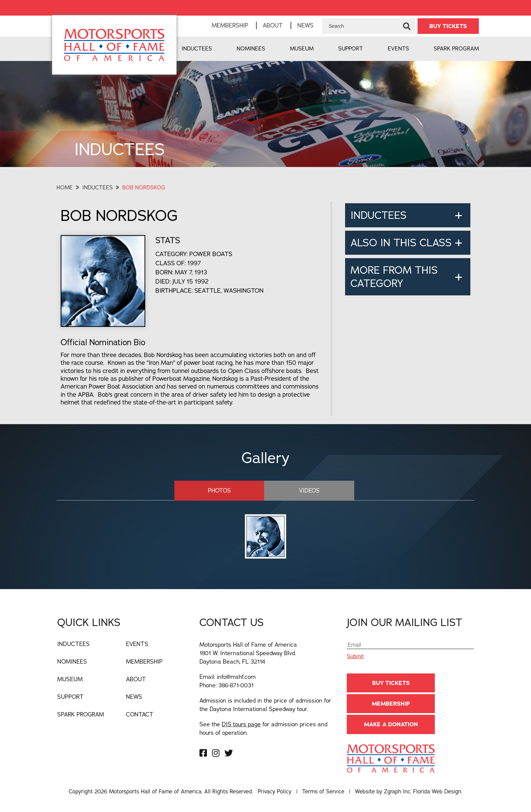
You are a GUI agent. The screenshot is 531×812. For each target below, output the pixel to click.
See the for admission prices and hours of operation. (263, 728)
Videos (309, 490)
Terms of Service (323, 791)
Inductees (197, 48)
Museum (302, 48)
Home (65, 187)
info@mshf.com (236, 677)
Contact (140, 714)
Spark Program (456, 48)
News (305, 25)
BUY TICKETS (448, 26)
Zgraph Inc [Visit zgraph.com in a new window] (397, 791)
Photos (219, 490)
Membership (230, 25)
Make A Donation (391, 724)
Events (398, 48)
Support (351, 48)
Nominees (251, 48)
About (273, 25)
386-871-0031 (236, 685)
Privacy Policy (275, 791)
